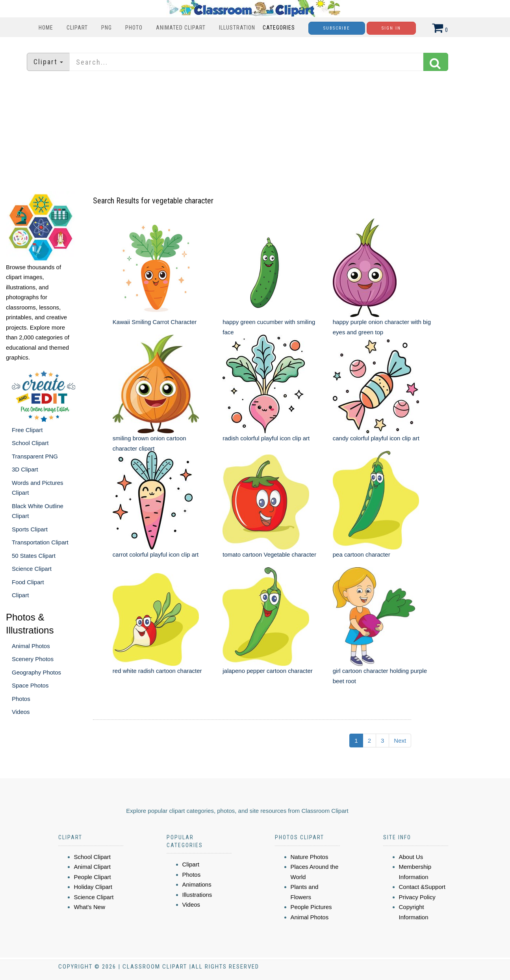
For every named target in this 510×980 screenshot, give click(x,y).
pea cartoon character (362, 554)
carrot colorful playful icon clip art (156, 554)
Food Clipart (28, 582)
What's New (90, 907)
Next (400, 741)
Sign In (391, 28)
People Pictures (311, 907)
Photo (134, 28)
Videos (21, 712)
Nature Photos (310, 857)
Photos (21, 699)
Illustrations (197, 895)
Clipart (77, 28)
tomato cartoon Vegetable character (269, 554)
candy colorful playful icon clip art (376, 438)
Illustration (237, 28)
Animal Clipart (92, 867)
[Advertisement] (255, 132)
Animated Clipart (181, 28)
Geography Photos (36, 672)
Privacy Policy (417, 897)
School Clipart (30, 443)
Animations (197, 884)
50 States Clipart (34, 556)
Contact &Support (422, 887)
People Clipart (93, 877)
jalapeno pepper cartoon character (268, 671)
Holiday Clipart (93, 887)
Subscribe (337, 28)
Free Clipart (27, 430)
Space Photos (30, 685)
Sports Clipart (30, 529)
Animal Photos (31, 646)
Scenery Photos (33, 659)
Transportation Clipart (40, 542)
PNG (107, 28)
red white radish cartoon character (157, 671)
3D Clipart (25, 469)
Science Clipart (32, 569)
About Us (411, 857)
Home (46, 28)
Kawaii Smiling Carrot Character (155, 322)
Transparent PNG (35, 456)
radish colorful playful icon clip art (266, 438)
